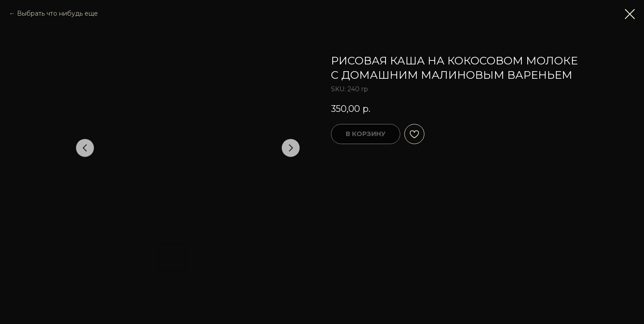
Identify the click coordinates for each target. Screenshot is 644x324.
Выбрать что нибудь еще (57, 13)
